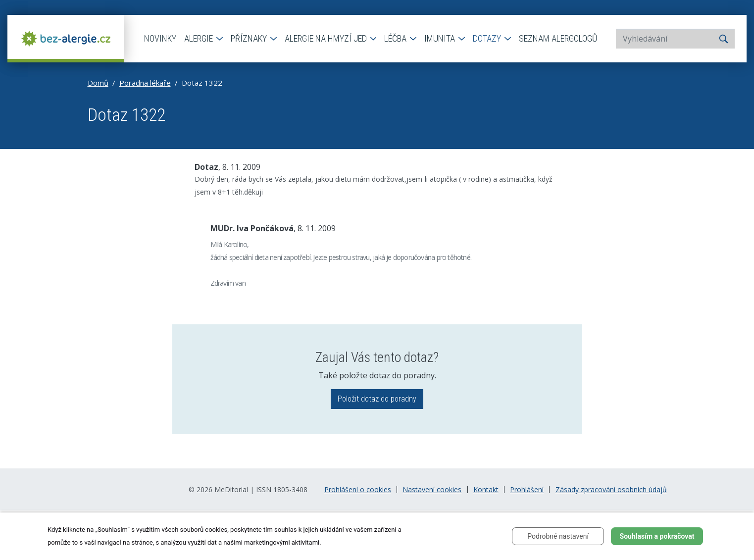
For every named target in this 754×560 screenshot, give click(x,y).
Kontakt (486, 490)
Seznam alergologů (558, 38)
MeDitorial (231, 489)
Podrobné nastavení (558, 536)
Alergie (200, 38)
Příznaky (250, 38)
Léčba (396, 38)
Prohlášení (527, 490)
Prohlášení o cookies (358, 490)
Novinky (160, 38)
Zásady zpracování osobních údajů (611, 490)
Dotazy (488, 38)
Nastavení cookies (432, 490)
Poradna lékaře (145, 83)
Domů (98, 83)
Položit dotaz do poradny (377, 399)
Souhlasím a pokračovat (657, 536)
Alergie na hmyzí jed (327, 38)
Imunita (441, 38)
